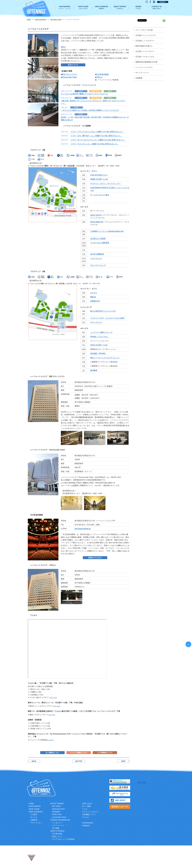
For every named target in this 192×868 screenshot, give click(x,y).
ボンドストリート (142, 73)
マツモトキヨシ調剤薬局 (100, 243)
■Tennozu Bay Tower (69, 77)
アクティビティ (36, 823)
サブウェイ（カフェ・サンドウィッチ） (106, 183)
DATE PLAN (57, 814)
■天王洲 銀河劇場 (102, 74)
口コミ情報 (86, 806)
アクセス (85, 817)
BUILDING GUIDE (56, 19)
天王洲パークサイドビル (145, 57)
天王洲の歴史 (57, 834)
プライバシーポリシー (91, 812)
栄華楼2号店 (95, 301)
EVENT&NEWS (35, 806)
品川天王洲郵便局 (97, 254)
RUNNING (56, 812)
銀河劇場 (94, 370)
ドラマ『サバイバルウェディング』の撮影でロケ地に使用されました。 (98, 140)
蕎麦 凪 (93, 297)
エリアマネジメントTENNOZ (63, 839)
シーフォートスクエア (144, 67)
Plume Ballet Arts (97, 222)
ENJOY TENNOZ (57, 804)
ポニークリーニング (98, 265)
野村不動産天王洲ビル (144, 46)
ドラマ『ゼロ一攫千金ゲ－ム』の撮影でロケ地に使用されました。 (96, 136)
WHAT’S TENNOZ (57, 831)
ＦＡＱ (85, 809)
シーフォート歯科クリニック (101, 332)
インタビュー (57, 823)
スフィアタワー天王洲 (144, 30)
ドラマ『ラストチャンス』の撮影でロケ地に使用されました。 (95, 144)
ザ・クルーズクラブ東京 (100, 195)
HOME (29, 19)
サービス (34, 817)
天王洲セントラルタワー (145, 41)
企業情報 (139, 78)
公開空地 (34, 820)
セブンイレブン (96, 322)
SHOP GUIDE (34, 809)
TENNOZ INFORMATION (60, 820)
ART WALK (57, 806)
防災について (57, 836)
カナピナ (94, 293)
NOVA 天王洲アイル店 (99, 345)
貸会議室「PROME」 (99, 353)
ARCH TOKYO (96, 215)
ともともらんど (96, 258)
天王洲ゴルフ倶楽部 (98, 238)
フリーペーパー (58, 825)
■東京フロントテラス (69, 74)
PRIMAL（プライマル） (99, 337)
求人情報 (56, 828)
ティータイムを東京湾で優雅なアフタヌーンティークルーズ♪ (84, 94)
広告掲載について (89, 814)
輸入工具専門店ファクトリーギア (103, 311)
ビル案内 (34, 814)
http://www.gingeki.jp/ (83, 529)
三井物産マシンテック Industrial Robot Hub (107, 231)
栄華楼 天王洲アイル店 (99, 179)
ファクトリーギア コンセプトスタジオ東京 (107, 318)
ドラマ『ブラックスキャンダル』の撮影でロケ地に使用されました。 (97, 132)
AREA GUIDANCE (41, 19)
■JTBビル (99, 77)
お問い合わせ (87, 804)
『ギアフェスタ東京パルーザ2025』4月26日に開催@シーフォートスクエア (90, 110)
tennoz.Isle (142, 782)
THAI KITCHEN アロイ (99, 175)
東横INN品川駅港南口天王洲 (146, 62)
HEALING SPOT (58, 809)
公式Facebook (87, 823)
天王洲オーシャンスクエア (146, 35)
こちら (54, 697)
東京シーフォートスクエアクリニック (105, 358)
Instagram (86, 825)
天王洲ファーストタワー (145, 51)
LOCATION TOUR (59, 817)
